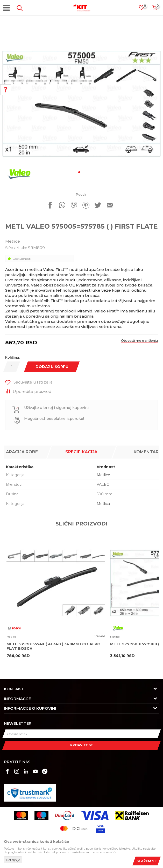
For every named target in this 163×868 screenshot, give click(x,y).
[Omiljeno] (144, 9)
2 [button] (84, 172)
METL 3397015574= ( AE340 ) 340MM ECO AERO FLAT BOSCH (54, 646)
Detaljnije (13, 860)
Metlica (103, 504)
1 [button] (79, 172)
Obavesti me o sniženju (139, 341)
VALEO (103, 484)
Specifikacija (81, 452)
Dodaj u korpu (52, 367)
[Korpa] (154, 9)
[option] (81, 104)
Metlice (13, 241)
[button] (19, 8)
